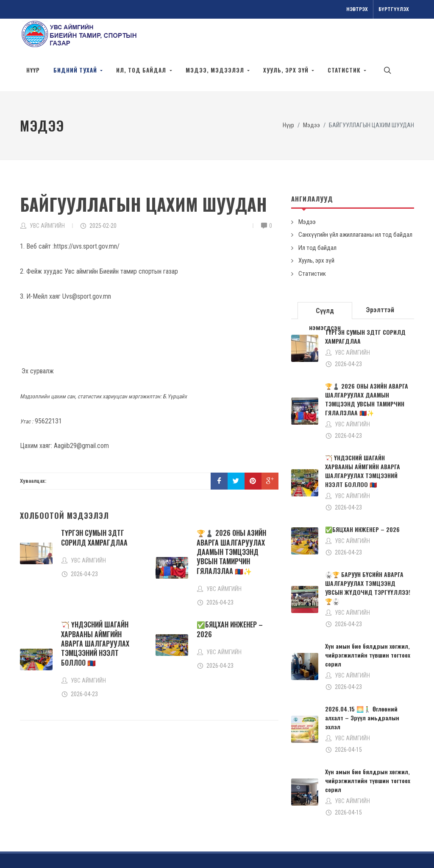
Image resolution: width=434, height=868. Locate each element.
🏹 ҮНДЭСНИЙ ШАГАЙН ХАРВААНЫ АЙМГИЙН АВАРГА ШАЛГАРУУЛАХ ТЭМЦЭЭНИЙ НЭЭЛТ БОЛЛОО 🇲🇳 (95, 614)
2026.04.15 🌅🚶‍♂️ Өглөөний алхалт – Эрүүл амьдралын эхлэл (362, 688)
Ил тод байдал (317, 218)
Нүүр (33, 70)
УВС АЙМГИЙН (47, 196)
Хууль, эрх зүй (316, 231)
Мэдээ (312, 96)
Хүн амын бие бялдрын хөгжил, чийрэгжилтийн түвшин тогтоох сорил (368, 625)
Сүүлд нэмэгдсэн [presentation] (325, 283)
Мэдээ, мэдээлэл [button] (216, 70)
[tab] (325, 280)
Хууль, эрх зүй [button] (287, 70)
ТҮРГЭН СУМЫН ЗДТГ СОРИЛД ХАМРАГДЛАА (94, 508)
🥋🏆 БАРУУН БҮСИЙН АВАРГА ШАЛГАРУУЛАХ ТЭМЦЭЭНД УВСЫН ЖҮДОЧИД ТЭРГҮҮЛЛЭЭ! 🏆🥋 (368, 558)
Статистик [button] (345, 70)
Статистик (312, 244)
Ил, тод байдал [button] (142, 70)
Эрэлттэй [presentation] (380, 280)
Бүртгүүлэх (394, 9)
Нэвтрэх (357, 9)
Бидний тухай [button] (76, 70)
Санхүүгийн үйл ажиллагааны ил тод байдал (355, 205)
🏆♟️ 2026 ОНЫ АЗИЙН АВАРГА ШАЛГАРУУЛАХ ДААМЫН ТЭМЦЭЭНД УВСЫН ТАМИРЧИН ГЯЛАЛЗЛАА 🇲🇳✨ (231, 522)
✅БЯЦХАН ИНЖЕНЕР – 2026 (230, 599)
